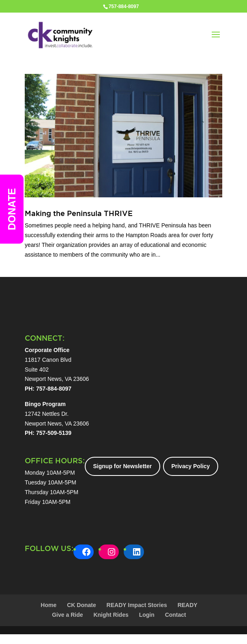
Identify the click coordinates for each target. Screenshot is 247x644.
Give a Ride (67, 615)
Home (48, 605)
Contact (176, 615)
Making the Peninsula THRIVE (79, 213)
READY (188, 605)
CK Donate (82, 605)
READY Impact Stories (137, 605)
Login (147, 615)
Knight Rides (111, 615)
